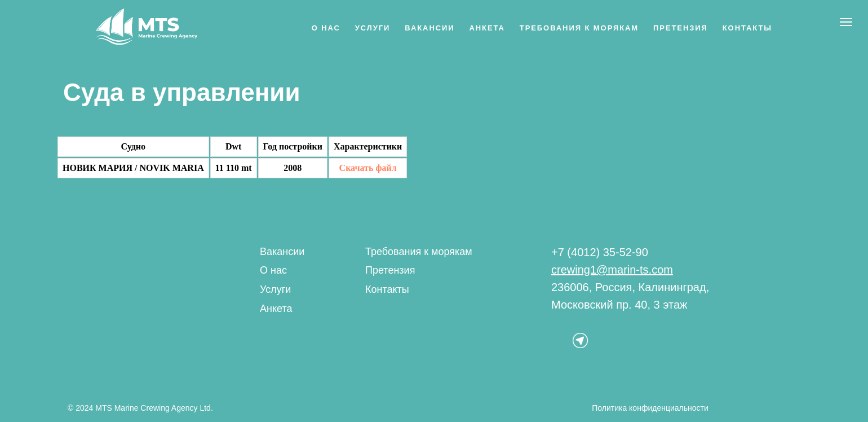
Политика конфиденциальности (650, 408)
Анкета (487, 28)
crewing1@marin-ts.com (612, 270)
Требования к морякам (579, 28)
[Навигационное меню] (846, 22)
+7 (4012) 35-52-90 (600, 252)
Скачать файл (368, 168)
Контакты (747, 28)
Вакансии (429, 28)
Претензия (681, 28)
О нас (326, 28)
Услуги (373, 28)
